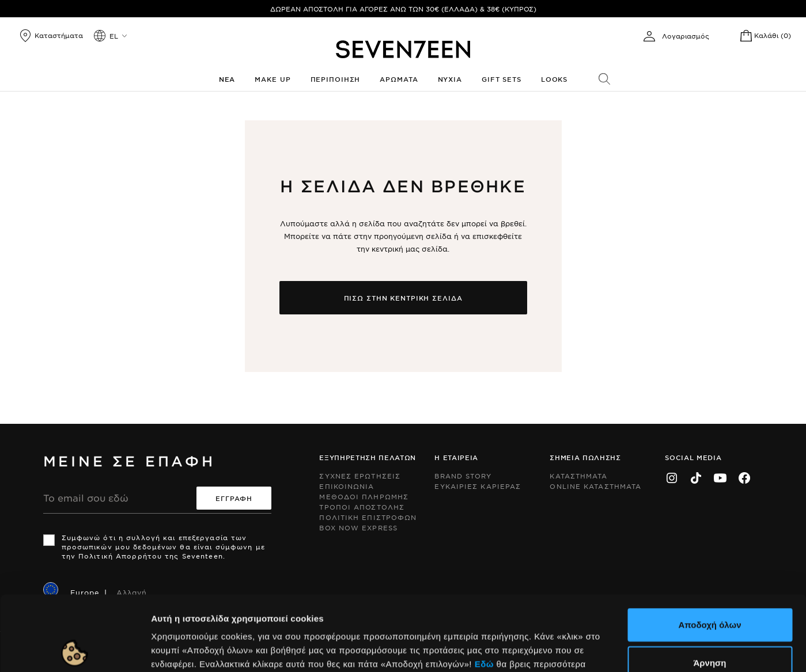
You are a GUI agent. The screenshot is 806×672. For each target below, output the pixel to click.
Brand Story (463, 476)
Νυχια (450, 79)
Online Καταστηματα (595, 486)
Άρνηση (709, 588)
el (114, 36)
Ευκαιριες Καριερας (478, 486)
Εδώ (484, 589)
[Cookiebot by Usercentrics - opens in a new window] (75, 650)
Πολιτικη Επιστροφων (368, 517)
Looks (554, 79)
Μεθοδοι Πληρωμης (364, 496)
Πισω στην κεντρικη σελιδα (403, 298)
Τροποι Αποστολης (362, 507)
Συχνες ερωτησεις (360, 476)
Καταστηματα (578, 476)
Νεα (227, 79)
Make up (273, 79)
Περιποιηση (336, 79)
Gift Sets (502, 79)
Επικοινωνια (347, 486)
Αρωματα (399, 79)
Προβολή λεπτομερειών (627, 649)
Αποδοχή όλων (709, 550)
